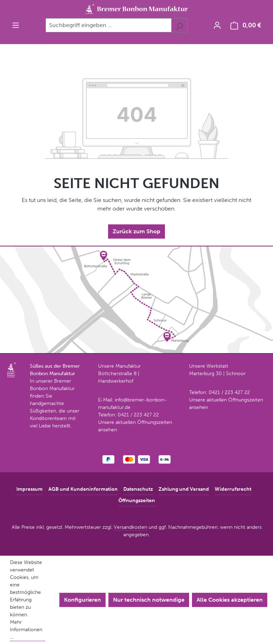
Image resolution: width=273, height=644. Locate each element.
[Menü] (16, 25)
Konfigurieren (82, 600)
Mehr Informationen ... (26, 630)
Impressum (30, 489)
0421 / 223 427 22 (138, 415)
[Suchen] (179, 25)
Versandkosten (130, 527)
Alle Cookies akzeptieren (230, 600)
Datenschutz (138, 489)
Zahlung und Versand (184, 489)
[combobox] (108, 25)
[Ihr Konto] (217, 25)
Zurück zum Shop (136, 231)
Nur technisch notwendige (149, 600)
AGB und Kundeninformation (83, 489)
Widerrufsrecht (233, 489)
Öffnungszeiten (137, 501)
